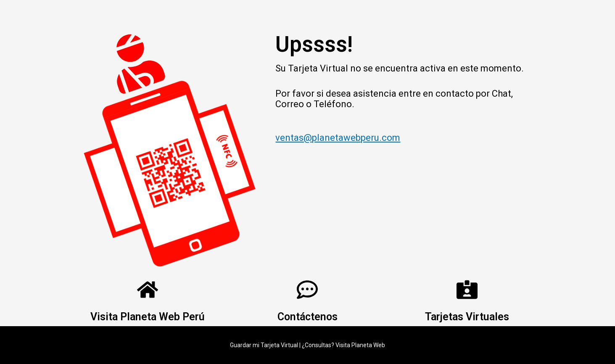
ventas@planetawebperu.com (338, 138)
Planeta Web (368, 345)
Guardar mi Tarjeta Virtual (264, 345)
